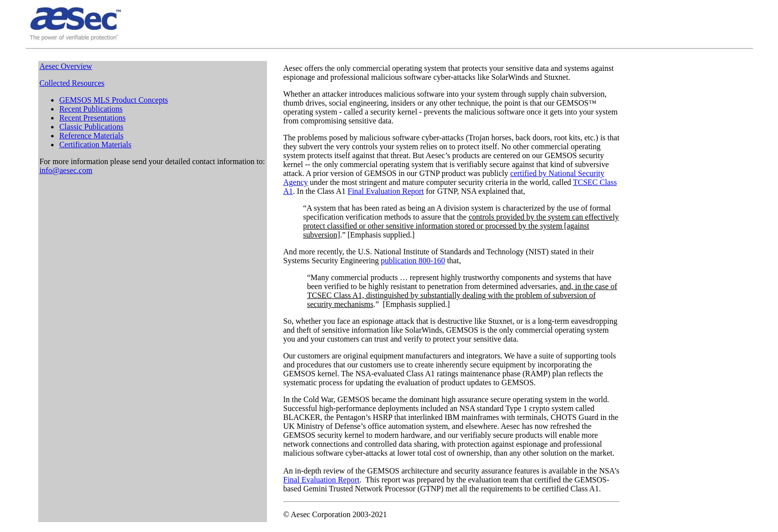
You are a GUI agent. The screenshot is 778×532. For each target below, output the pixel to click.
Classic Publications (91, 127)
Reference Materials (91, 136)
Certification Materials (95, 145)
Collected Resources (72, 83)
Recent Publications (91, 109)
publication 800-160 (413, 261)
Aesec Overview (65, 66)
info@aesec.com (66, 170)
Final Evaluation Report (386, 191)
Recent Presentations (92, 118)
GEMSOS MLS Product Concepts (113, 100)
